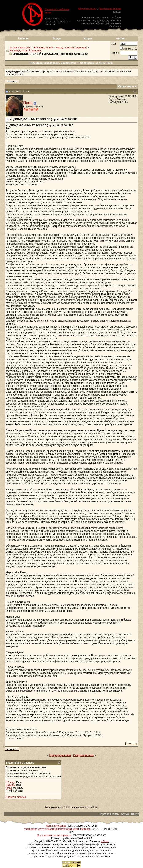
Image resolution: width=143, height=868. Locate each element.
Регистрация (38, 63)
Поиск (109, 63)
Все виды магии (44, 48)
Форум (57, 38)
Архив (125, 814)
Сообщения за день (92, 63)
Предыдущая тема (60, 755)
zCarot (105, 841)
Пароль (115, 53)
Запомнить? (129, 49)
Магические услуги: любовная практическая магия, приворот (57, 829)
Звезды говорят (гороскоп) (71, 48)
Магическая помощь (110, 9)
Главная (23, 38)
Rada (28, 103)
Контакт (121, 38)
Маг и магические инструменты (54, 835)
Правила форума (16, 797)
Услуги (88, 38)
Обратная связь (109, 814)
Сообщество (70, 63)
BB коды (11, 782)
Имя (113, 44)
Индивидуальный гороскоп (25, 51)
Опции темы (126, 86)
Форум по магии (87, 9)
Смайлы (11, 785)
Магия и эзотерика (20, 48)
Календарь (53, 63)
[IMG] (9, 788)
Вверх (135, 814)
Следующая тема (83, 755)
